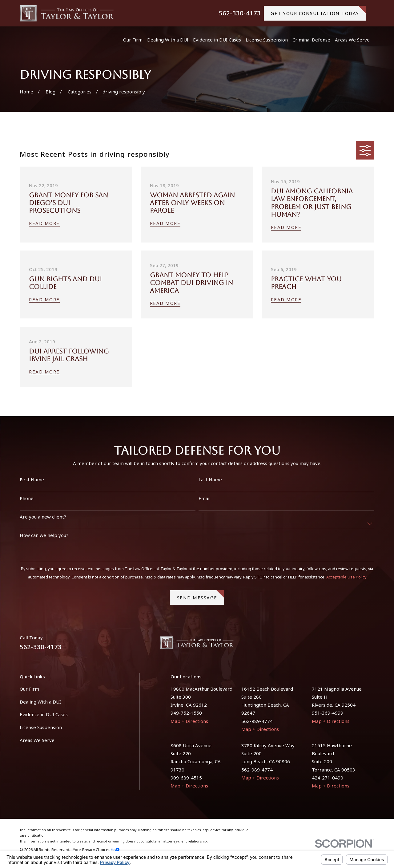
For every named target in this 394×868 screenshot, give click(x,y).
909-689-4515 (186, 778)
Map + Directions (189, 721)
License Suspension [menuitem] (267, 40)
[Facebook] (356, 645)
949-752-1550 (186, 713)
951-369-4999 (328, 713)
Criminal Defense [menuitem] (311, 40)
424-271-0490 (328, 778)
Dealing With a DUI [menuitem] (168, 40)
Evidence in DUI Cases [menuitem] (217, 40)
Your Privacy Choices (96, 850)
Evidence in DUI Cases (44, 714)
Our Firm (29, 689)
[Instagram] (371, 645)
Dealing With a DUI (40, 702)
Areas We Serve (37, 740)
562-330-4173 (240, 13)
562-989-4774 (257, 721)
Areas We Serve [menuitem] (352, 40)
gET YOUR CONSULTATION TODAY (318, 11)
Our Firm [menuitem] (133, 40)
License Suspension (41, 727)
